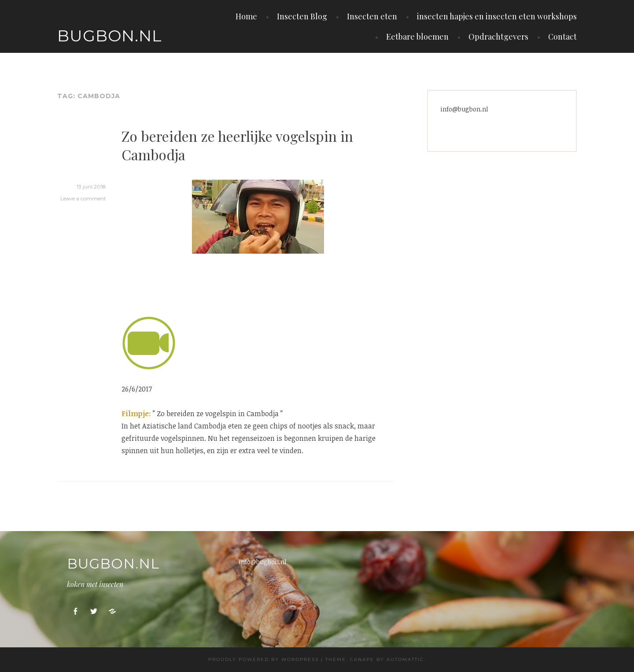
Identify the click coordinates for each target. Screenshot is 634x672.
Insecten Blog (302, 16)
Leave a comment (83, 198)
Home (246, 16)
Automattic (405, 659)
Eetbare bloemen (417, 37)
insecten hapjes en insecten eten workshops (497, 16)
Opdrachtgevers (498, 37)
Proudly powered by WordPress (264, 659)
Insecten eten (372, 16)
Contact (562, 37)
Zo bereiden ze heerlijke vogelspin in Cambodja (237, 145)
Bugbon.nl (110, 36)
